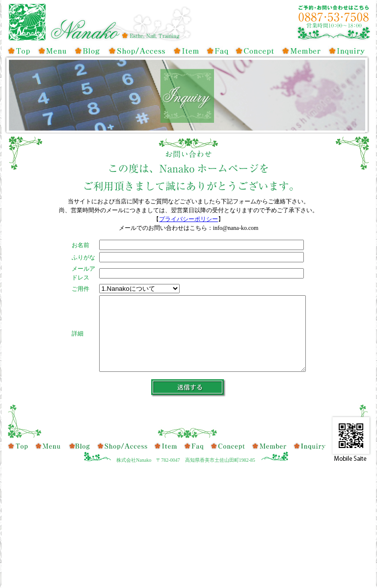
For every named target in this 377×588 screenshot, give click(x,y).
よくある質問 (217, 51)
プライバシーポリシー (188, 219)
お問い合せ (347, 51)
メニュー (53, 51)
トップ (19, 51)
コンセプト (256, 51)
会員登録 (303, 51)
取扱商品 (185, 51)
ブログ (88, 51)
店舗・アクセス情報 (136, 51)
